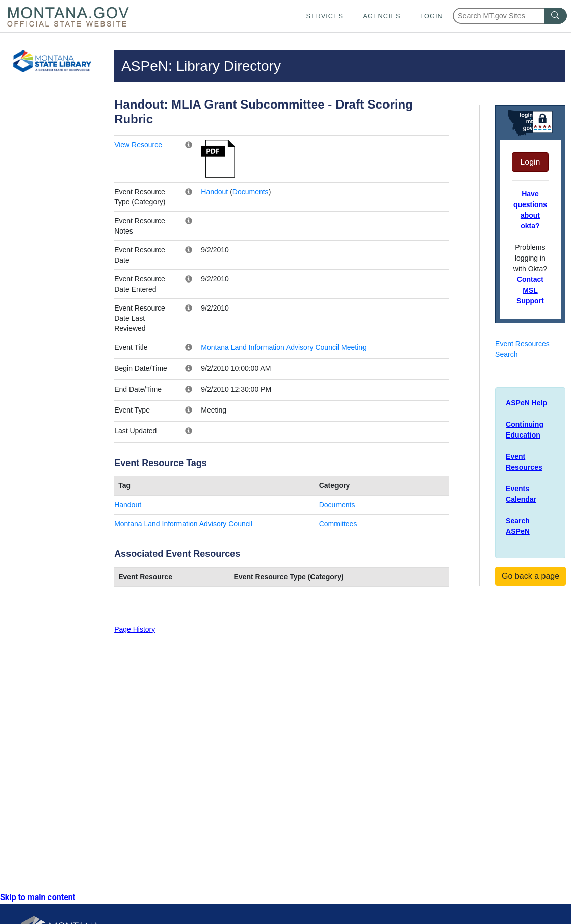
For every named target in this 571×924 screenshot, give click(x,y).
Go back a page (530, 576)
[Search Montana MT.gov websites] (510, 16)
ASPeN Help (526, 403)
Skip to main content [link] (38, 897)
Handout (214, 192)
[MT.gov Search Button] (556, 16)
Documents (251, 192)
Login (432, 16)
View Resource (138, 145)
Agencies (381, 16)
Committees (338, 524)
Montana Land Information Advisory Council (183, 524)
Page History (135, 629)
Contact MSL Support (530, 290)
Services (325, 16)
